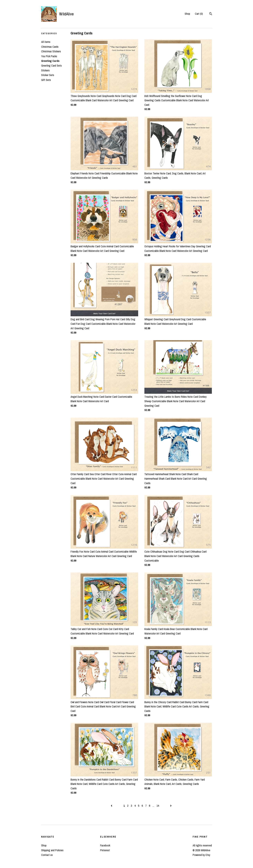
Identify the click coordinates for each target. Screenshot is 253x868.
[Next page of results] (171, 806)
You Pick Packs (49, 56)
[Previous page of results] (112, 806)
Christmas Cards (50, 47)
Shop (187, 14)
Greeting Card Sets (51, 66)
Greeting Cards (50, 61)
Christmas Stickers (51, 51)
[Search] (211, 14)
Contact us (47, 855)
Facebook (105, 845)
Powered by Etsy (201, 855)
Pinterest (105, 850)
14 (158, 806)
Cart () (199, 14)
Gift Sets (46, 80)
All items (46, 42)
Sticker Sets (48, 75)
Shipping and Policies (52, 850)
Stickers (45, 70)
